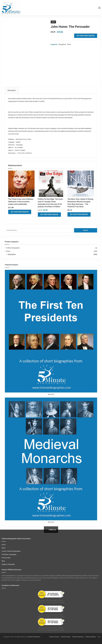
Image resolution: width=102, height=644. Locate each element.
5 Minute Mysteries (78, 637)
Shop (3, 561)
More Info (51, 394)
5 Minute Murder (66, 637)
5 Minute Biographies (13, 248)
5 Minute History (54, 637)
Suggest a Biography (8, 564)
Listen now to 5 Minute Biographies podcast (51, 602)
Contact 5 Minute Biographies (11, 551)
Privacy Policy (6, 558)
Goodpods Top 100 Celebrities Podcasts (51, 628)
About (4, 548)
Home (4, 545)
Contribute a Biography (9, 554)
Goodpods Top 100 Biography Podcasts (51, 600)
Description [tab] (12, 90)
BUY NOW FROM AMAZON (86, 36)
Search (86, 230)
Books (69, 44)
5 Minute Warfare (90, 637)
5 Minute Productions (34, 637)
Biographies (62, 44)
